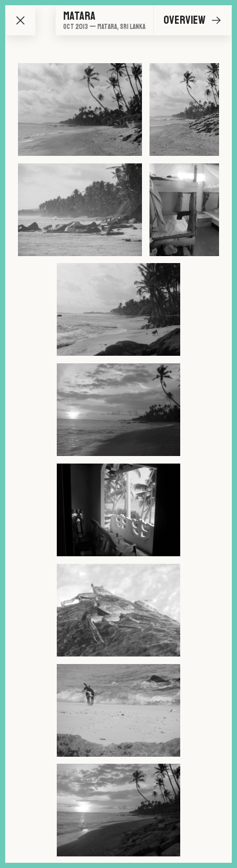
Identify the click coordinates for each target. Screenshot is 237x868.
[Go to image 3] (80, 210)
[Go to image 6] (118, 410)
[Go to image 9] (118, 710)
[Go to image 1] (80, 110)
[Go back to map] (21, 21)
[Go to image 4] (184, 210)
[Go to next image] (216, 20)
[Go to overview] (104, 21)
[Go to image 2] (184, 110)
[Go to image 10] (118, 810)
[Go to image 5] (118, 309)
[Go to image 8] (118, 610)
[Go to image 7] (118, 510)
